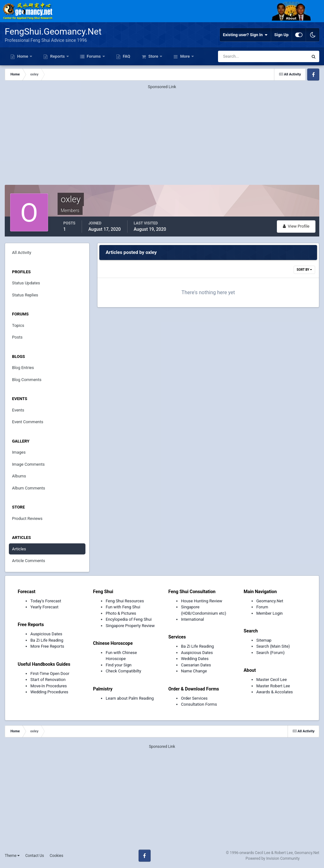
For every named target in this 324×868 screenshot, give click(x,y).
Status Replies (25, 295)
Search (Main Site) (273, 646)
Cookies (56, 856)
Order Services (194, 698)
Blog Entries (23, 368)
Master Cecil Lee (271, 680)
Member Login (270, 613)
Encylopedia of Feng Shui (129, 619)
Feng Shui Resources (125, 601)
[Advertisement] (162, 134)
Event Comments (28, 422)
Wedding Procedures (49, 692)
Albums (19, 476)
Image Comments (28, 464)
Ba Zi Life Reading (47, 640)
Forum (262, 607)
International (193, 619)
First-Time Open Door (50, 674)
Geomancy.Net (270, 601)
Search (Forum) (271, 653)
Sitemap (264, 640)
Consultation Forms (199, 704)
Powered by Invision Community (273, 858)
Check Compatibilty (123, 671)
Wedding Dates (195, 659)
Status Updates (26, 283)
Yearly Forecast (44, 607)
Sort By (304, 270)
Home (23, 56)
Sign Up (281, 35)
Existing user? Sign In (245, 35)
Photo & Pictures (121, 613)
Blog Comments (27, 380)
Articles (19, 549)
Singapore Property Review (130, 626)
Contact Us (35, 856)
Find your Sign (119, 665)
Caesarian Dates (196, 665)
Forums (94, 56)
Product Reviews (27, 518)
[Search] (244, 56)
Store (153, 56)
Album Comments (28, 488)
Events (18, 410)
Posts (17, 337)
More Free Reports (47, 646)
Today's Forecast (46, 601)
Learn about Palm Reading (130, 698)
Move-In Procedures (49, 686)
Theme (12, 856)
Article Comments (28, 561)
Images (19, 452)
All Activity (22, 253)
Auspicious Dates (46, 634)
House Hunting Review (202, 601)
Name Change (194, 671)
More (185, 56)
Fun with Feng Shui (123, 607)
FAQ (126, 56)
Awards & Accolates (275, 692)
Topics (18, 325)
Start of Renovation (48, 680)
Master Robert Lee (273, 686)
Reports (57, 56)
